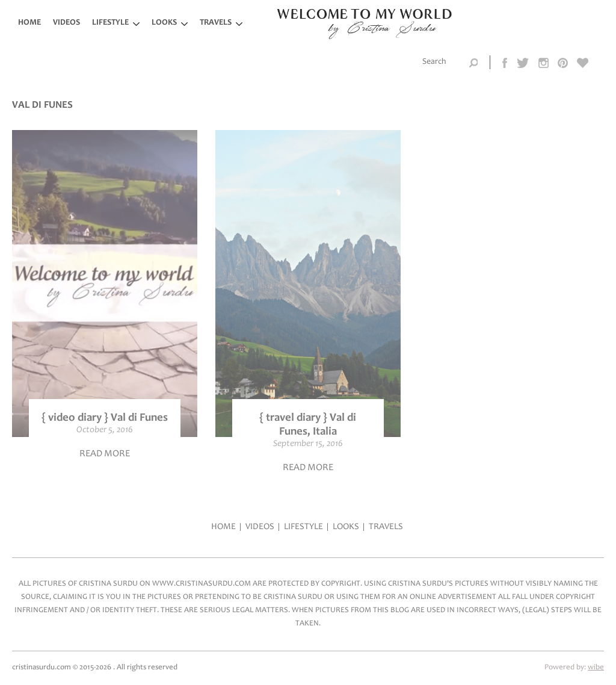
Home (29, 23)
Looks (164, 23)
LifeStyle (110, 23)
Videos (66, 23)
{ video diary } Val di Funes (105, 418)
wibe (596, 668)
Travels (216, 23)
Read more (105, 454)
